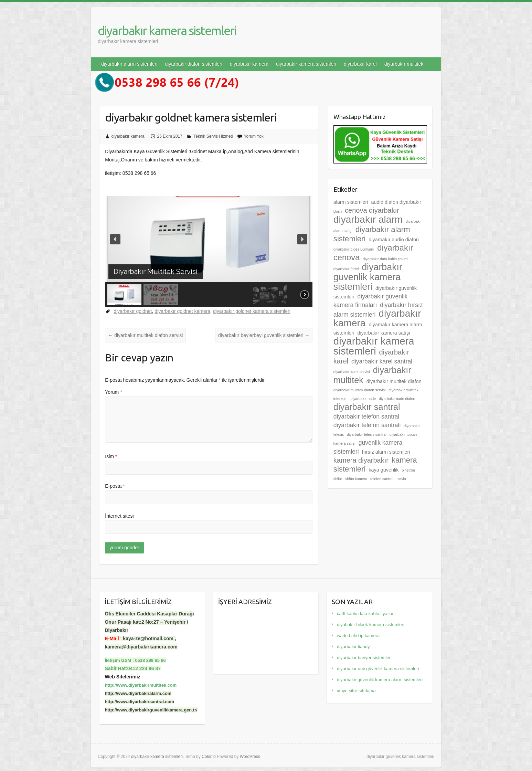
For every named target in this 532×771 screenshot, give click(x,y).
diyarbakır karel (360, 64)
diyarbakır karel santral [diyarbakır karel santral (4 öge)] (382, 361)
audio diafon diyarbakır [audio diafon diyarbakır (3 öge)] (396, 202)
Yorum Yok (254, 136)
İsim (111, 456)
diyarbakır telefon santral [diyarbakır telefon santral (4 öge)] (366, 416)
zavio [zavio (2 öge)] (402, 479)
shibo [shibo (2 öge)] (338, 479)
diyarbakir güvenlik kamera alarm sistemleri (380, 680)
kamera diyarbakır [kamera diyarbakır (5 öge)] (361, 460)
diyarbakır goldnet (133, 311)
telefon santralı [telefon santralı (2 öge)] (382, 479)
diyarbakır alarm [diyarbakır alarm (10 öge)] (368, 219)
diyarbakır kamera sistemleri (167, 30)
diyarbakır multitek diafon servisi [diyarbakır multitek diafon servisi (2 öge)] (360, 390)
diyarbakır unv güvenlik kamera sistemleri (378, 669)
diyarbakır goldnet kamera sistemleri (252, 311)
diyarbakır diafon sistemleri (194, 64)
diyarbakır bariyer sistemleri (364, 658)
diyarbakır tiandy (353, 647)
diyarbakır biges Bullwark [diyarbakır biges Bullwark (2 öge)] (354, 249)
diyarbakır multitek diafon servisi (145, 335)
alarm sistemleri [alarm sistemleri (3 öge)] (351, 202)
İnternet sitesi (119, 516)
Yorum (113, 392)
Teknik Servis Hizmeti (213, 136)
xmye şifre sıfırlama (356, 691)
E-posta (115, 486)
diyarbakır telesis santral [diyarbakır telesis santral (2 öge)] (367, 434)
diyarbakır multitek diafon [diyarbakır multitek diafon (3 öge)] (394, 381)
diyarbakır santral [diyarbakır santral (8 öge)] (367, 407)
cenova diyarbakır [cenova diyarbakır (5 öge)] (372, 210)
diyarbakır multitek (404, 64)
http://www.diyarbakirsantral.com (139, 702)
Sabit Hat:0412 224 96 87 (133, 668)
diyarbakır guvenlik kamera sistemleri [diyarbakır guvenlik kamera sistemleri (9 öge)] (368, 277)
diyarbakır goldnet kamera (182, 311)
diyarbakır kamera (249, 64)
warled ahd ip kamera (358, 636)
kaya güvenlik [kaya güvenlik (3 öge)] (384, 470)
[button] (115, 239)
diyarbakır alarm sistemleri (129, 64)
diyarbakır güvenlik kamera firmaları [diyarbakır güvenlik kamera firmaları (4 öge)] (371, 301)
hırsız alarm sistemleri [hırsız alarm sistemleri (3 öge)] (386, 452)
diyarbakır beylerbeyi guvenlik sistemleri (264, 335)
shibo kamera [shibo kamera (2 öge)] (356, 479)
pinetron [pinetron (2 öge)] (408, 470)
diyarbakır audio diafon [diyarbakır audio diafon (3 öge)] (394, 240)
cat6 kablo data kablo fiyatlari (366, 614)
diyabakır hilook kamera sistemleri (371, 625)
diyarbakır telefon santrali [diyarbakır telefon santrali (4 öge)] (367, 425)
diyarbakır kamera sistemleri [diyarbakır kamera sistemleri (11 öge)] (374, 346)
